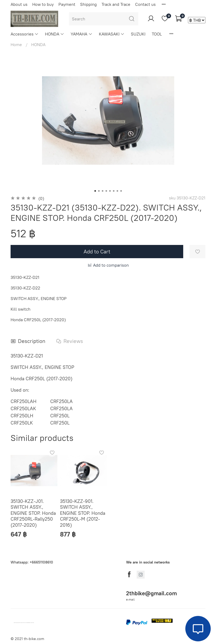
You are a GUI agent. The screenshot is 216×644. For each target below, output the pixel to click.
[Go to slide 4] (106, 191)
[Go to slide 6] (114, 191)
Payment (67, 4)
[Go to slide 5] (110, 191)
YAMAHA (81, 34)
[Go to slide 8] (121, 191)
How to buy (43, 4)
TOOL (157, 34)
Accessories (25, 34)
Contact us (145, 4)
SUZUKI (138, 34)
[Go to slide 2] (99, 191)
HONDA (55, 34)
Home (16, 44)
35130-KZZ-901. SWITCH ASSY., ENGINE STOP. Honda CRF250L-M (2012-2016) (83, 513)
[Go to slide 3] (103, 191)
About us (19, 4)
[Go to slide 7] (117, 191)
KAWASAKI (112, 34)
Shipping (88, 4)
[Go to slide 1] (95, 191)
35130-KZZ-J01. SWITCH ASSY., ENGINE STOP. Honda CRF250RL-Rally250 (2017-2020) (33, 513)
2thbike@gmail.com (151, 593)
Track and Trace (116, 4)
